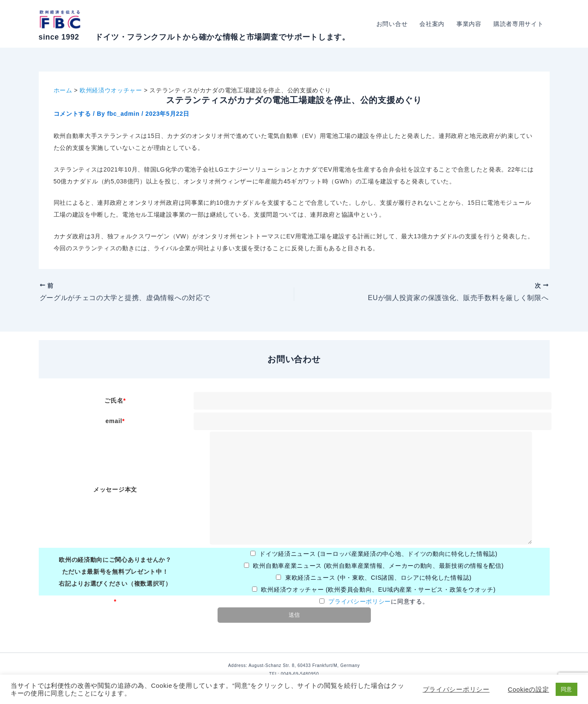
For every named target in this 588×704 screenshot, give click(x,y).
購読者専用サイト (519, 24)
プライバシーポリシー (360, 601)
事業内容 (469, 24)
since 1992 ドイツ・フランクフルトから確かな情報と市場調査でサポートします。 (194, 37)
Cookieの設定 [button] (529, 690)
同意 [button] (566, 689)
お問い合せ (392, 24)
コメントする (72, 114)
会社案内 (432, 24)
